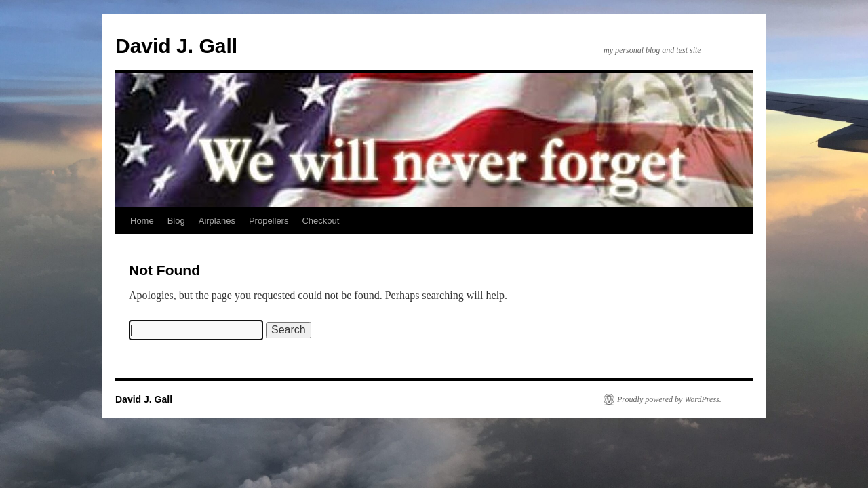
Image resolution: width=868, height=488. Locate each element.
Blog (176, 221)
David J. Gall (176, 46)
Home (142, 221)
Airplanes (217, 221)
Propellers (269, 221)
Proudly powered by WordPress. (669, 399)
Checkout (320, 221)
